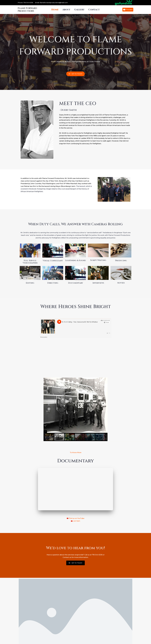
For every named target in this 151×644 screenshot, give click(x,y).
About (66, 10)
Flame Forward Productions (27, 10)
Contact (95, 10)
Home (54, 10)
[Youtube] (128, 10)
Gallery (80, 10)
